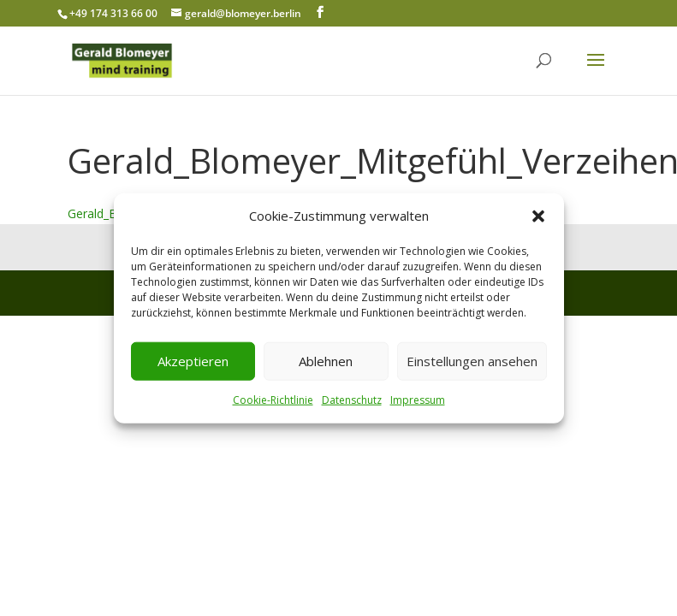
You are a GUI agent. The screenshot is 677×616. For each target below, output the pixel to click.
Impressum (418, 400)
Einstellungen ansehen (472, 361)
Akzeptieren (193, 361)
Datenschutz (352, 400)
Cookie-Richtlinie (273, 400)
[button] (538, 216)
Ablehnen (326, 361)
